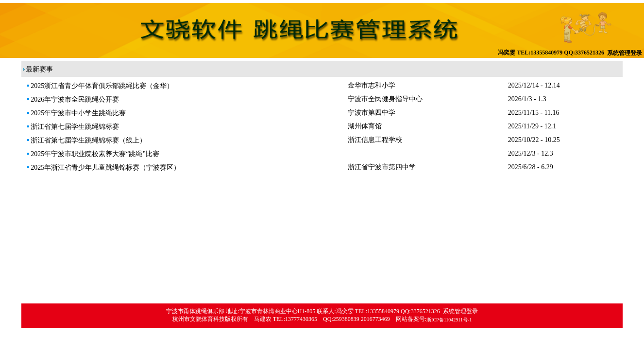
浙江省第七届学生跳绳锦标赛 (73, 127)
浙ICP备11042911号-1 (449, 320)
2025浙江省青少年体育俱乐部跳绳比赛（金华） (100, 86)
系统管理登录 (625, 53)
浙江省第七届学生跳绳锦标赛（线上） (86, 140)
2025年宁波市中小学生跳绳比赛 (76, 113)
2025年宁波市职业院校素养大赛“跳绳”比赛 (93, 154)
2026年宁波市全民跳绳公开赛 (73, 99)
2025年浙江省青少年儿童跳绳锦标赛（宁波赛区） (103, 168)
